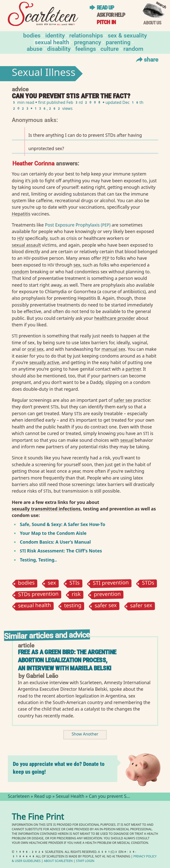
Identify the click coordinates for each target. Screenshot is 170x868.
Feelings (86, 48)
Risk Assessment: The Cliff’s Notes (61, 551)
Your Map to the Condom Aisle (53, 533)
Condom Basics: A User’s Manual (55, 542)
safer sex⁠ (123, 400)
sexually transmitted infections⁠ (46, 509)
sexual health (34, 606)
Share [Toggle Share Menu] (146, 59)
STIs (74, 583)
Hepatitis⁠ (21, 214)
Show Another (85, 735)
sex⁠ (77, 265)
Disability (59, 48)
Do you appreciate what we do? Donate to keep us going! (59, 768)
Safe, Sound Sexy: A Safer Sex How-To (63, 524)
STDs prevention (38, 595)
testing (73, 606)
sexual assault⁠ (26, 245)
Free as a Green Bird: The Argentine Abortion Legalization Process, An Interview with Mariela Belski (67, 660)
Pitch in (106, 22)
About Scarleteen (58, 861)
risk (76, 595)
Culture (110, 48)
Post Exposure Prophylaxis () (78, 225)
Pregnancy (88, 42)
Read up (105, 8)
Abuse (35, 48)
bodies (26, 583)
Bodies (32, 35)
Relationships (86, 35)
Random (133, 48)
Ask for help (111, 15)
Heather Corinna (33, 163)
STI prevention (111, 583)
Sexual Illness (44, 74)
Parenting (118, 42)
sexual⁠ (127, 440)
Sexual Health (52, 42)
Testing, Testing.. (38, 560)
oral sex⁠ (36, 349)
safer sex (106, 606)
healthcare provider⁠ (115, 318)
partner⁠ (133, 369)
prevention (107, 595)
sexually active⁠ (44, 362)
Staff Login (85, 861)
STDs (148, 583)
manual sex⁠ (113, 349)
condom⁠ (20, 272)
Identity (55, 35)
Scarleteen (19, 797)
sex (52, 583)
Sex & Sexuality (127, 35)
